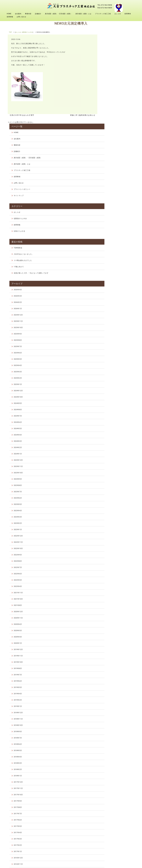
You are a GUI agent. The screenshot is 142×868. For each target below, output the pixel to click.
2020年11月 (111, 524)
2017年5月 (111, 733)
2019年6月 (111, 587)
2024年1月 (111, 360)
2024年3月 (111, 348)
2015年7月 (111, 796)
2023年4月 (111, 417)
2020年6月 (111, 531)
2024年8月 (111, 316)
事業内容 (28, 14)
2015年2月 (111, 808)
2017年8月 (111, 714)
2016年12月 (111, 764)
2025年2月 (111, 284)
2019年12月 (111, 556)
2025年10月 (111, 234)
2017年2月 (111, 752)
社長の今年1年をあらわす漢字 (21, 115)
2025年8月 (111, 247)
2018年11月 (111, 625)
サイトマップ (112, 109)
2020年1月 (111, 550)
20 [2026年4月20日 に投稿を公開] (105, 829)
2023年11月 (111, 373)
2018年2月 (111, 676)
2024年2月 (111, 354)
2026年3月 (111, 202)
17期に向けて (112, 174)
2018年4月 (111, 663)
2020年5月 (111, 537)
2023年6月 (111, 404)
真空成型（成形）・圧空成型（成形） (58, 14)
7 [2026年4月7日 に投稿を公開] (110, 824)
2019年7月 (111, 581)
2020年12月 (111, 518)
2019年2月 (111, 606)
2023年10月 (111, 379)
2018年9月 (111, 638)
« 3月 (105, 815)
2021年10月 (111, 505)
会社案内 (18, 14)
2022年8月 (111, 467)
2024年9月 (111, 310)
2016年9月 (111, 783)
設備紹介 (38, 14)
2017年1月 (111, 758)
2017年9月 (111, 707)
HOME (9, 14)
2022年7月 (111, 474)
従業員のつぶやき (27, 32)
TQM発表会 (111, 155)
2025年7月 (111, 253)
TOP (10, 32)
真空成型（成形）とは (83, 14)
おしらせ (118, 14)
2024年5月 (111, 335)
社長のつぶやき (112, 141)
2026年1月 (111, 215)
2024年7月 (111, 322)
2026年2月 (111, 209)
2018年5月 (111, 657)
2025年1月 (111, 291)
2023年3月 (111, 423)
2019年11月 (111, 562)
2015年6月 (111, 802)
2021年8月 (111, 512)
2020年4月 (111, 543)
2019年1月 (111, 613)
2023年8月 (111, 392)
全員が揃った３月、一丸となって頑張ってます (120, 181)
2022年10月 (111, 455)
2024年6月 (111, 329)
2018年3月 (111, 669)
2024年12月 (111, 297)
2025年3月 (111, 278)
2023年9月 (111, 385)
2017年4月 (111, 739)
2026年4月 (111, 196)
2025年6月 (111, 259)
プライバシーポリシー (115, 103)
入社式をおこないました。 (116, 161)
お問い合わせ (21, 17)
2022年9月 (111, 461)
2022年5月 (111, 486)
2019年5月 (111, 594)
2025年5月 (111, 265)
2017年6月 (111, 726)
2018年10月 (111, 632)
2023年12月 (111, 366)
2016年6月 (111, 789)
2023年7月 (111, 398)
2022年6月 (111, 480)
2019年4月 (111, 600)
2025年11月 (111, 228)
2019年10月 (111, 568)
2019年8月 (111, 575)
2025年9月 (111, 240)
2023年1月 (111, 436)
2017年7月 (111, 720)
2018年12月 (111, 619)
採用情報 (10, 17)
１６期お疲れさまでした (116, 167)
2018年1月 (111, 682)
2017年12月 (111, 688)
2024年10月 (111, 303)
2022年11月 (111, 449)
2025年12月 (111, 221)
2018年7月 (111, 644)
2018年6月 (111, 651)
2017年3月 (111, 745)
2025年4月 (111, 272)
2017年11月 (111, 695)
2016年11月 (111, 770)
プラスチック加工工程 (103, 14)
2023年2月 (111, 430)
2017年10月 (111, 701)
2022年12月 (111, 442)
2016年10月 (111, 777)
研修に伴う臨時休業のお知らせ (83, 115)
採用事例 (128, 14)
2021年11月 (111, 499)
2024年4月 (111, 341)
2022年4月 (111, 493)
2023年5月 (111, 411)
